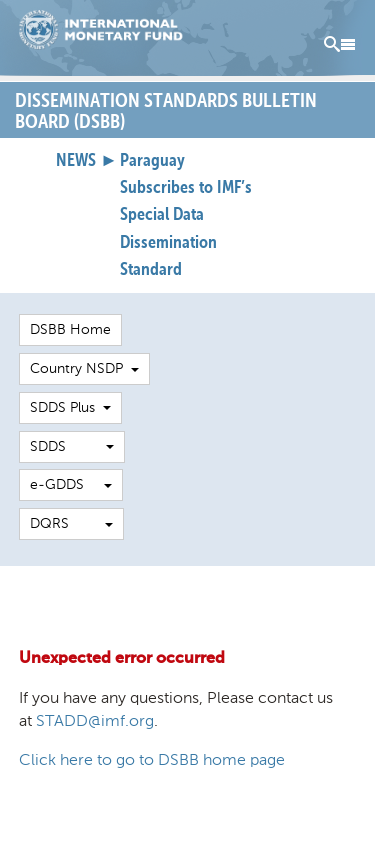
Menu (340, 44)
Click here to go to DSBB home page (152, 759)
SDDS (72, 446)
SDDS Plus (70, 407)
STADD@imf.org (95, 720)
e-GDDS (71, 484)
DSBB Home (70, 329)
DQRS (71, 523)
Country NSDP (84, 368)
